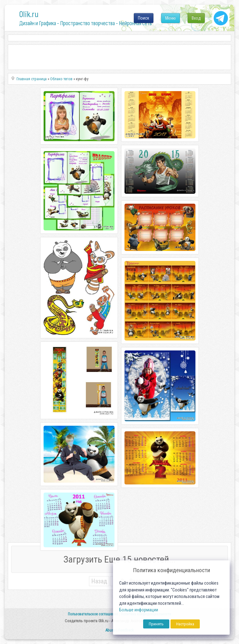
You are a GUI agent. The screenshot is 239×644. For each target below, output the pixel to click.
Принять (156, 624)
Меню (171, 18)
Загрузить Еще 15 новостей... (119, 559)
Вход (196, 18)
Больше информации (139, 610)
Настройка (185, 624)
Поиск (144, 18)
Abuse (110, 630)
